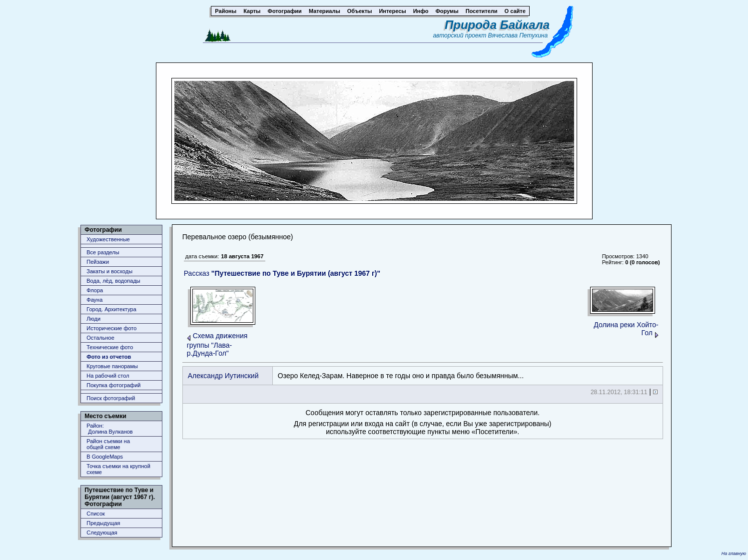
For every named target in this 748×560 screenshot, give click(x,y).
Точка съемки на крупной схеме (118, 469)
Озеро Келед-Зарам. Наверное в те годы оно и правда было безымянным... (401, 376)
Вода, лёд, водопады (113, 281)
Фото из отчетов (109, 357)
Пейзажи (98, 262)
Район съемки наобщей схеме (108, 444)
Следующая (102, 533)
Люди (93, 319)
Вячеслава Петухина (518, 35)
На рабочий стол (108, 376)
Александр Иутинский (223, 376)
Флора (95, 290)
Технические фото (110, 347)
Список (96, 514)
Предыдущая (103, 523)
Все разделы (103, 252)
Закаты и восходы (109, 271)
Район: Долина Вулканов (109, 429)
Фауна (94, 300)
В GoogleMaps (105, 457)
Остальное (100, 338)
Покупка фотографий (113, 385)
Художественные (108, 239)
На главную (734, 554)
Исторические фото (111, 328)
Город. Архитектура (111, 309)
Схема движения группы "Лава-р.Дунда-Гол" (217, 344)
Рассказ (282, 273)
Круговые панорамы (112, 366)
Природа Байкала (497, 25)
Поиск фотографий (111, 398)
